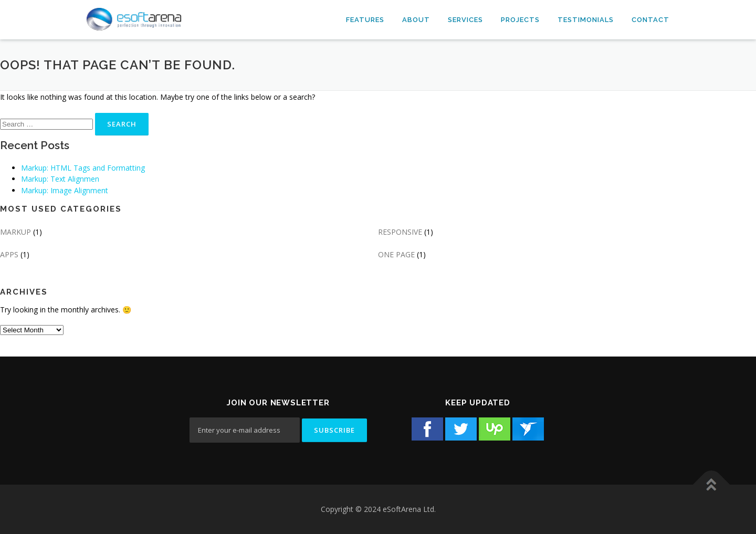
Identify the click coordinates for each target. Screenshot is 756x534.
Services (465, 20)
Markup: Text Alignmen (60, 179)
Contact (650, 20)
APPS (9, 254)
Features (365, 20)
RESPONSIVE (400, 232)
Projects (520, 20)
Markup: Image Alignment (65, 190)
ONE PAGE (396, 254)
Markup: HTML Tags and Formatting (83, 168)
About (416, 20)
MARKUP (15, 232)
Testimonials (586, 20)
